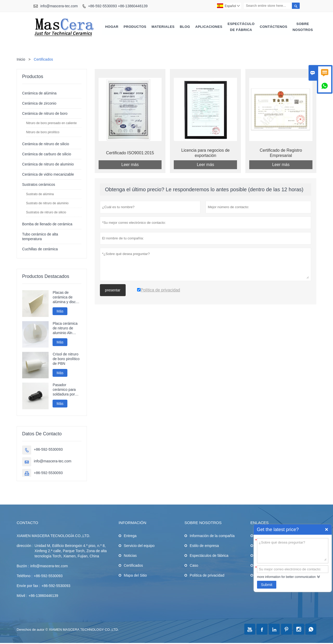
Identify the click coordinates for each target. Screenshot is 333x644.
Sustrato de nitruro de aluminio (47, 203)
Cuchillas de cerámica (40, 249)
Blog (185, 27)
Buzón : (23, 566)
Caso (194, 566)
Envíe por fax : (28, 586)
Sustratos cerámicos (39, 185)
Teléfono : (25, 576)
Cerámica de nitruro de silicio (46, 144)
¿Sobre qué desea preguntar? (293, 550)
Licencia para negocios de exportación (206, 153)
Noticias (130, 556)
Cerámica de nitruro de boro (45, 114)
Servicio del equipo (139, 546)
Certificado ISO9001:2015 (130, 153)
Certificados (133, 566)
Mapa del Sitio (135, 576)
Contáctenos (274, 27)
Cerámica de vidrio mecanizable (48, 175)
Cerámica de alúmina (39, 93)
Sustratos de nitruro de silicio (46, 213)
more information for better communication (286, 577)
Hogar (112, 27)
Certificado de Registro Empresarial (281, 153)
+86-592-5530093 (48, 450)
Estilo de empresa (204, 546)
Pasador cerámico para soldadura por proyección (64, 390)
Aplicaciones (209, 27)
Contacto (27, 523)
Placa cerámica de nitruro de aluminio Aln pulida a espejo (65, 329)
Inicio (21, 60)
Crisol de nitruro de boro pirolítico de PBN (66, 359)
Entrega (130, 536)
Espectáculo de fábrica (241, 27)
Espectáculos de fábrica (209, 556)
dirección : (25, 546)
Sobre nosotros (303, 27)
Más (60, 311)
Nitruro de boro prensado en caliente (51, 123)
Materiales (163, 27)
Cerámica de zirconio (39, 104)
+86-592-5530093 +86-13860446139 (118, 6)
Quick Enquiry (326, 530)
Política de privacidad (207, 576)
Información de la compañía (212, 536)
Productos (135, 27)
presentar (113, 290)
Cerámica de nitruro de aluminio (48, 164)
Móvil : (22, 596)
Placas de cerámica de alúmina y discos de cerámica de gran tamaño (66, 298)
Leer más (130, 165)
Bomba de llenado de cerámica (47, 224)
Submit (267, 585)
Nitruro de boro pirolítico (43, 132)
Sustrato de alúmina (40, 194)
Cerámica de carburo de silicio (47, 154)
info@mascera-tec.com (59, 6)
